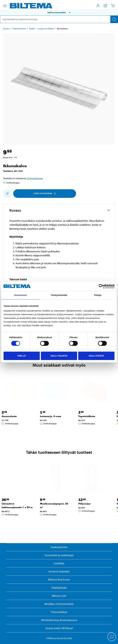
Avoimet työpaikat (59, 571)
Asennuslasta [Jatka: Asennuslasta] (9, 416)
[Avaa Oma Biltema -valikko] (98, 6)
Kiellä (22, 356)
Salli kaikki (96, 356)
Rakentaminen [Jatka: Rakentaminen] (19, 29)
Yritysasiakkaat (59, 612)
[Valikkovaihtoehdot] (5, 6)
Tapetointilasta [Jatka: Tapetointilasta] (87, 416)
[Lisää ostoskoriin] (7, 194)
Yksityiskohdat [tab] (59, 295)
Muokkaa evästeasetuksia (59, 604)
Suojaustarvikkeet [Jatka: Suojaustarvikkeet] (46, 29)
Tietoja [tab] (97, 295)
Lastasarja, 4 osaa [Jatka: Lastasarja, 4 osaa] (51, 416)
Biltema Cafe (59, 596)
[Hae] (114, 19)
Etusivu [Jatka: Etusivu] (6, 29)
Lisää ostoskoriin (45, 193)
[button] (59, 12)
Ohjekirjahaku (59, 588)
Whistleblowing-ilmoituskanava (59, 620)
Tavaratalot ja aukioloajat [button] (59, 555)
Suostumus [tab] (21, 295)
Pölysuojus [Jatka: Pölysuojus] (84, 504)
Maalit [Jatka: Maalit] (32, 29)
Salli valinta (59, 356)
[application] (112, 637)
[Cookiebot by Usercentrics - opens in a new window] (101, 286)
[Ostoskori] (113, 6)
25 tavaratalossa (35, 178)
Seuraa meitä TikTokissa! (59, 628)
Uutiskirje (59, 563)
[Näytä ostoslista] (105, 6)
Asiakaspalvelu (59, 547)
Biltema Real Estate (59, 580)
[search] (59, 19)
